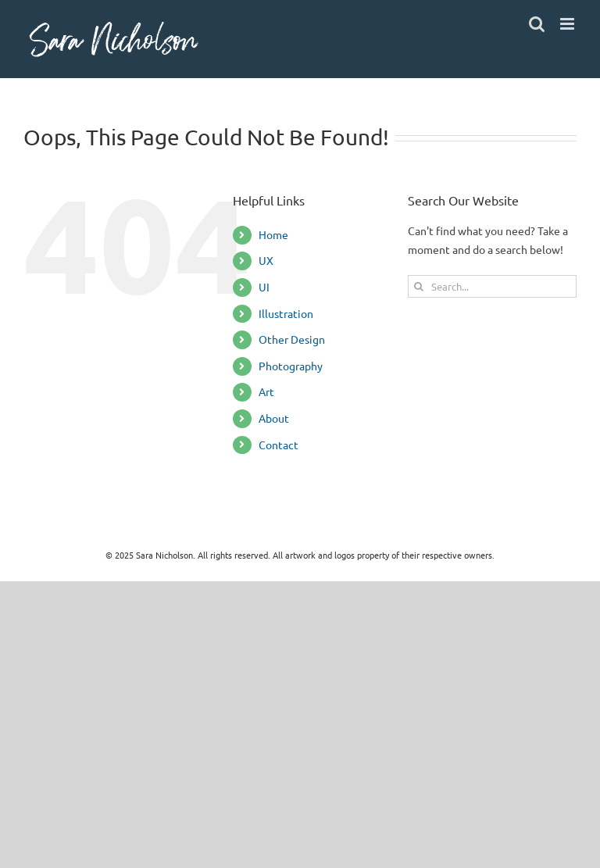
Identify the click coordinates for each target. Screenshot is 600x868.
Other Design (292, 339)
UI (264, 287)
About (274, 418)
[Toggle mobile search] (537, 24)
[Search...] (492, 286)
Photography (291, 366)
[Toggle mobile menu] (568, 24)
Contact (279, 445)
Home (273, 234)
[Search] (419, 286)
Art (266, 391)
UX (266, 260)
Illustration (286, 313)
